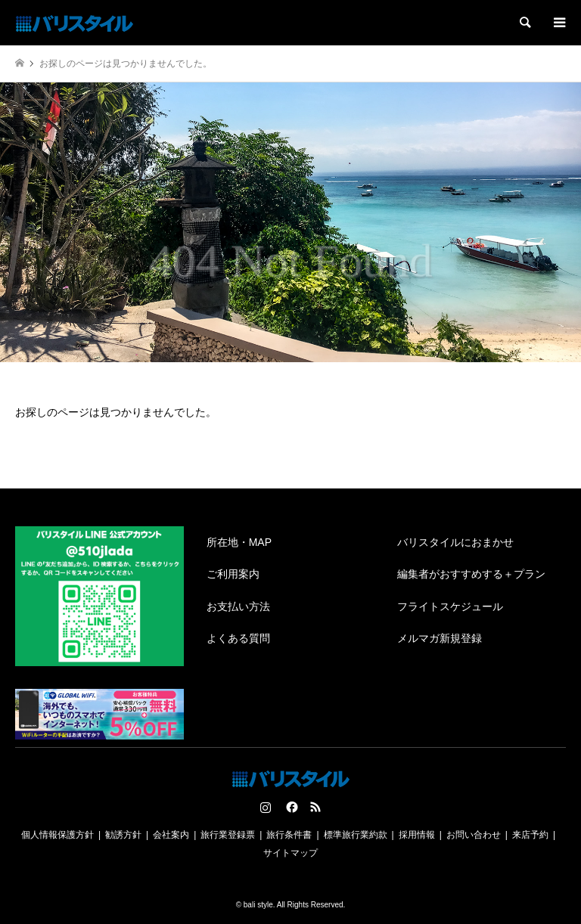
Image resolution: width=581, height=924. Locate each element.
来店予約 (530, 835)
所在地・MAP (239, 542)
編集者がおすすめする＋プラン (471, 574)
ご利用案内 (233, 574)
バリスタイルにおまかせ (455, 542)
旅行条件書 (289, 835)
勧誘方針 (123, 835)
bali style (258, 905)
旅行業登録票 (228, 835)
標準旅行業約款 (356, 835)
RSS (315, 807)
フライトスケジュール (450, 606)
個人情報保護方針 (57, 835)
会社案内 (171, 835)
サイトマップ (290, 853)
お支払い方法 (238, 606)
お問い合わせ (474, 835)
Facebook (290, 807)
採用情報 (417, 835)
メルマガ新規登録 (440, 638)
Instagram (266, 807)
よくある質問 (238, 638)
